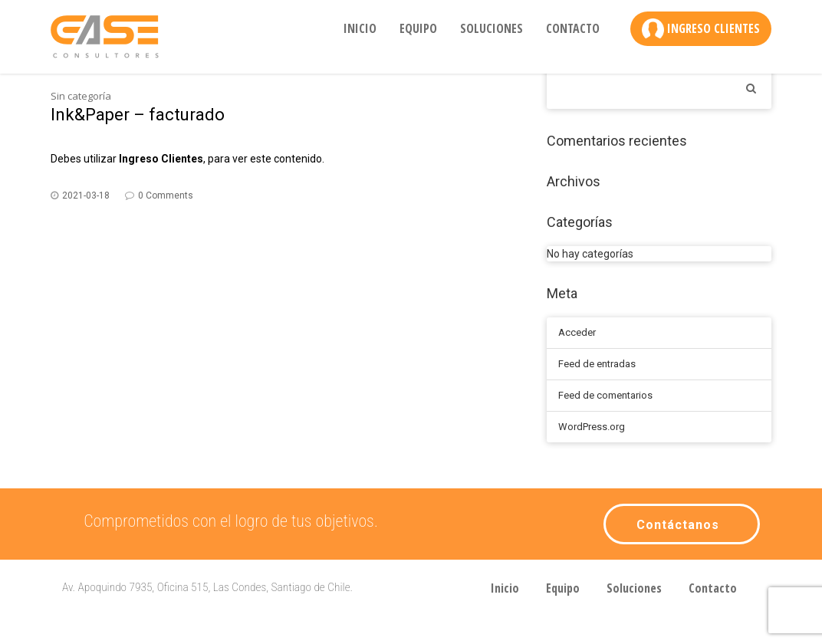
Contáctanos (678, 525)
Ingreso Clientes (713, 28)
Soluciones (492, 28)
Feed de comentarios (605, 395)
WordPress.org (592, 427)
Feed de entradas (597, 364)
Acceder (577, 332)
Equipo (418, 28)
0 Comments (166, 195)
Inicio (360, 28)
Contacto (573, 28)
